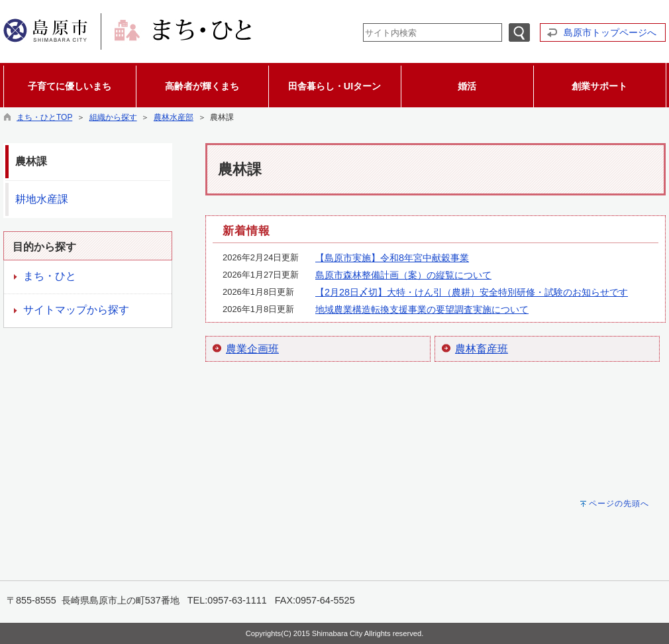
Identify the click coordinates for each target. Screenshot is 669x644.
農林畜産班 (482, 349)
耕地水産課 (42, 199)
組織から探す (113, 117)
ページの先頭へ (619, 504)
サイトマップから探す (76, 310)
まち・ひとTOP (44, 117)
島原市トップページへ (610, 32)
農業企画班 (252, 349)
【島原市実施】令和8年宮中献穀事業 (392, 258)
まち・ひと (50, 276)
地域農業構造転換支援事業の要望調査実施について (422, 309)
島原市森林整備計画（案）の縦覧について (403, 275)
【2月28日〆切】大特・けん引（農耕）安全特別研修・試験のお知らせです (472, 292)
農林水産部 (174, 117)
